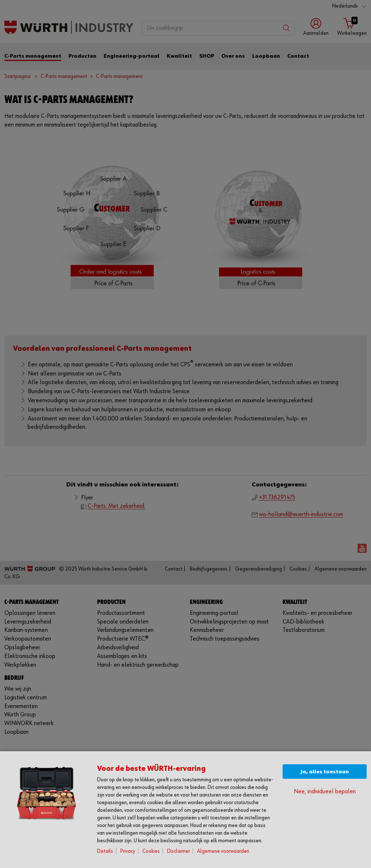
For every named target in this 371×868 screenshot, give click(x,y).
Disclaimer (178, 851)
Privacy (128, 851)
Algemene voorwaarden (223, 851)
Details (105, 851)
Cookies (151, 851)
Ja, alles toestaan (325, 772)
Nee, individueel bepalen (325, 792)
